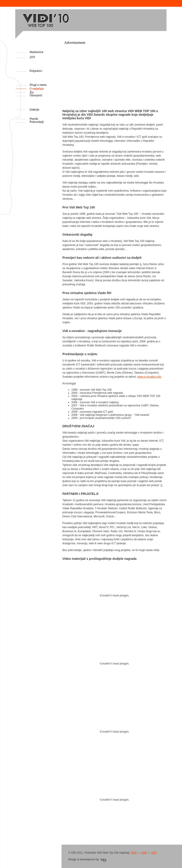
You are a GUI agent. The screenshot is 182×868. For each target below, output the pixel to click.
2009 (134, 853)
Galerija (45, 110)
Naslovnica (45, 52)
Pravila (45, 119)
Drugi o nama (45, 85)
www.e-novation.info (149, 377)
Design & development (87, 859)
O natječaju (45, 89)
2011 (45, 58)
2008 (144, 853)
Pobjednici (45, 71)
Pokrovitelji (45, 122)
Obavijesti (45, 96)
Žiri (45, 92)
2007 (154, 853)
